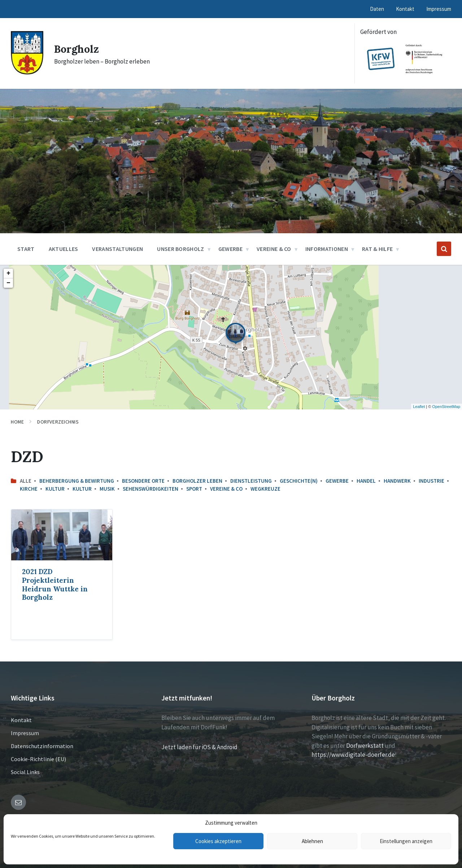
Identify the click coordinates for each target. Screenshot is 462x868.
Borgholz (77, 49)
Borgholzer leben (197, 481)
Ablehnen (312, 841)
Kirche (29, 489)
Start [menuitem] (26, 249)
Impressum (25, 733)
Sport (194, 489)
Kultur (55, 489)
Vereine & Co (226, 489)
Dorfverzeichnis (58, 422)
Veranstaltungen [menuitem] (117, 249)
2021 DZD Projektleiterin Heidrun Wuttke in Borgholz (55, 585)
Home (17, 422)
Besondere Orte (143, 481)
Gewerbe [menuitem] (230, 249)
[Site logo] (27, 72)
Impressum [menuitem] (439, 9)
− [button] (8, 283)
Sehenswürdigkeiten (151, 489)
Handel (366, 481)
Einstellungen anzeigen (406, 841)
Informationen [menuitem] (327, 249)
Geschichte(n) (299, 481)
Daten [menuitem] (377, 9)
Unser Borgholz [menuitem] (180, 249)
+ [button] (8, 273)
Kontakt (21, 720)
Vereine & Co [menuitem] (274, 249)
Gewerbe (337, 481)
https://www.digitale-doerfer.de (353, 755)
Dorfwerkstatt (365, 746)
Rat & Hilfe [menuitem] (378, 249)
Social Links (25, 772)
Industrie (432, 481)
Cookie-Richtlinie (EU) (38, 759)
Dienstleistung (251, 481)
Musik (107, 489)
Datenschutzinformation (42, 746)
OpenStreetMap (446, 407)
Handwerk (397, 481)
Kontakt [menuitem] (405, 9)
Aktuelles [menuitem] (64, 249)
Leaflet (419, 407)
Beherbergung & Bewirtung (77, 481)
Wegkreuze (265, 489)
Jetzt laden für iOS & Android (199, 747)
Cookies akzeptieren (218, 841)
